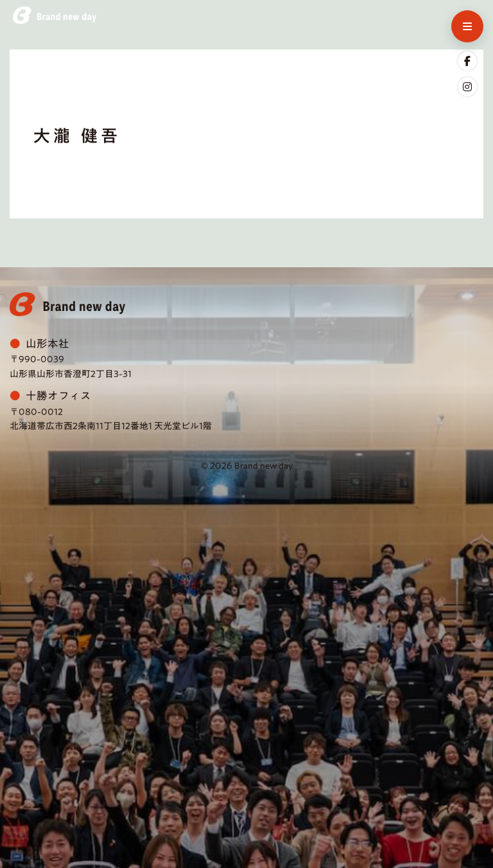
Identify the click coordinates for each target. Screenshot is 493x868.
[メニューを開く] (467, 26)
